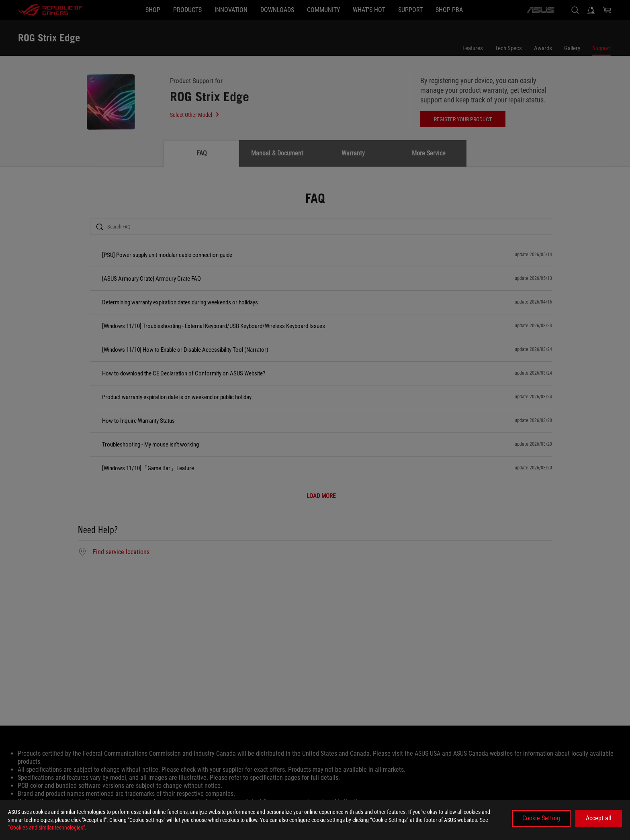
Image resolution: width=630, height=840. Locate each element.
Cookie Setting (541, 818)
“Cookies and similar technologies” (47, 828)
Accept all (599, 818)
